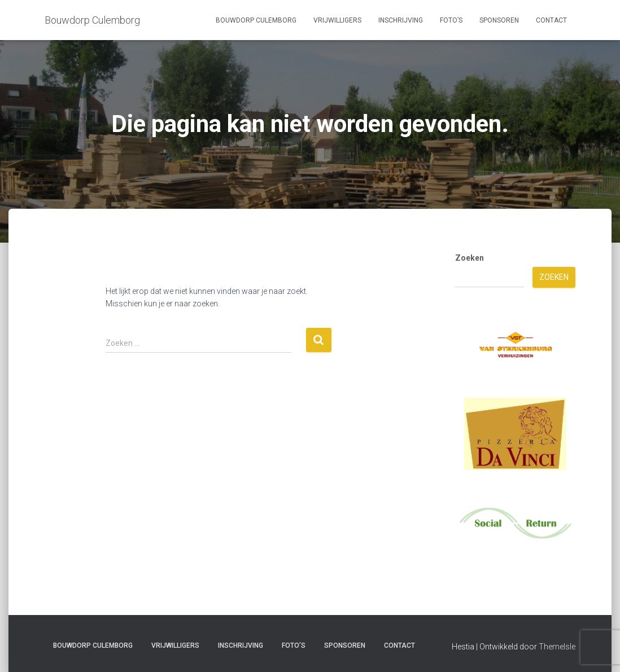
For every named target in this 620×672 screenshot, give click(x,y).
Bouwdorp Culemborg (256, 20)
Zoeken (470, 258)
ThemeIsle (557, 647)
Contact (551, 20)
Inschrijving (401, 20)
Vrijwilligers (337, 20)
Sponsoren (499, 20)
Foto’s (451, 20)
